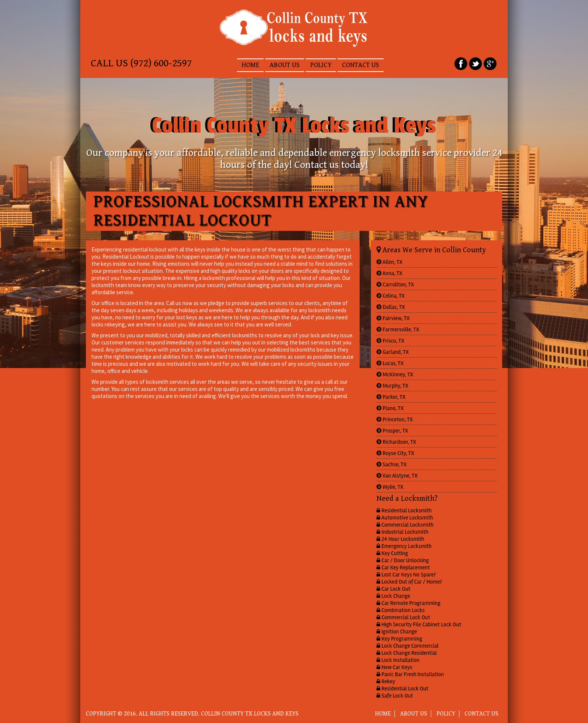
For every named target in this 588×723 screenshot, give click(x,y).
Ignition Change (397, 632)
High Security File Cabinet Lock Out (419, 624)
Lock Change (393, 596)
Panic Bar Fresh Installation (410, 674)
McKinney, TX (395, 374)
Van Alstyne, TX (397, 476)
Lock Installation (398, 660)
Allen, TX (389, 262)
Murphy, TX (392, 386)
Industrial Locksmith (402, 532)
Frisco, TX (390, 341)
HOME (250, 65)
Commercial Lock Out (403, 617)
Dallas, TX (391, 307)
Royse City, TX (395, 453)
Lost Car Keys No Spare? (406, 575)
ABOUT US (285, 65)
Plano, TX (390, 408)
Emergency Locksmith (404, 546)
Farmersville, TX (398, 329)
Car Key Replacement (403, 567)
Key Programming (399, 639)
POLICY (321, 65)
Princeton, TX (395, 419)
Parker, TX (391, 397)
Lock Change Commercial (407, 646)
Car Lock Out (393, 589)
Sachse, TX (391, 464)
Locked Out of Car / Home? (409, 582)
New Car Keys (394, 667)
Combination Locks (400, 610)
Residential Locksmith (404, 510)
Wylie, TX (390, 487)
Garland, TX (393, 352)
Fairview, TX (393, 318)
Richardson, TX (396, 442)
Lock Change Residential (407, 653)
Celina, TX (391, 296)
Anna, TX (389, 273)
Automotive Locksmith (405, 518)
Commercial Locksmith (405, 525)
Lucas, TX (390, 363)
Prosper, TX (392, 431)
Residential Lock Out (402, 689)
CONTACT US (361, 65)
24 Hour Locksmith (400, 539)
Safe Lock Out (395, 696)
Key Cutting (392, 553)
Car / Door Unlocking (403, 560)
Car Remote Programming (408, 603)
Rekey (386, 681)
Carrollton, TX (395, 284)
